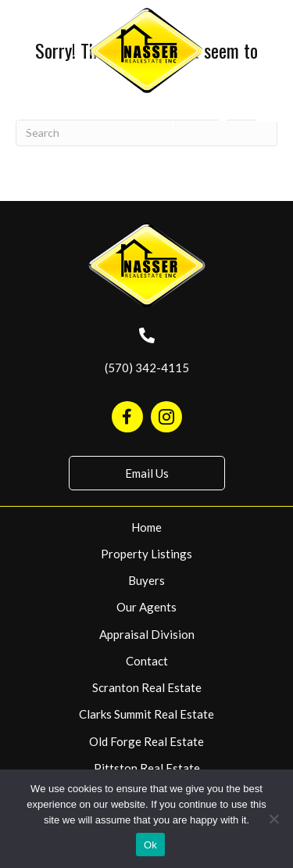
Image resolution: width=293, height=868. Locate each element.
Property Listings (146, 554)
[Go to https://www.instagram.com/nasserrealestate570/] (166, 417)
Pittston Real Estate (147, 768)
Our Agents (146, 607)
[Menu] (267, 115)
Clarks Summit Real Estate (146, 714)
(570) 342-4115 (147, 368)
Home (146, 527)
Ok (150, 845)
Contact (147, 661)
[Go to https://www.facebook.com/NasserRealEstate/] (127, 417)
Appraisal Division (147, 634)
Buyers (146, 580)
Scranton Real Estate (147, 687)
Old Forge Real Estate (146, 741)
